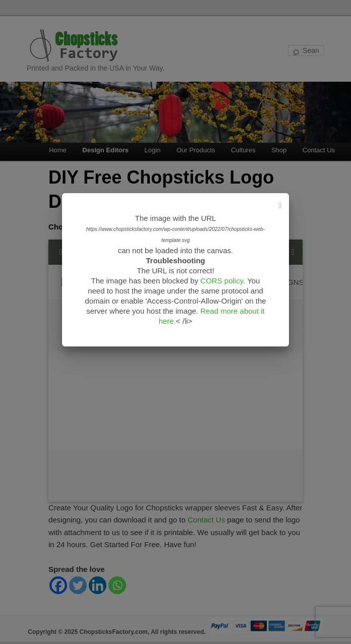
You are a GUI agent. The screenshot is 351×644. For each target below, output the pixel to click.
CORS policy (222, 281)
